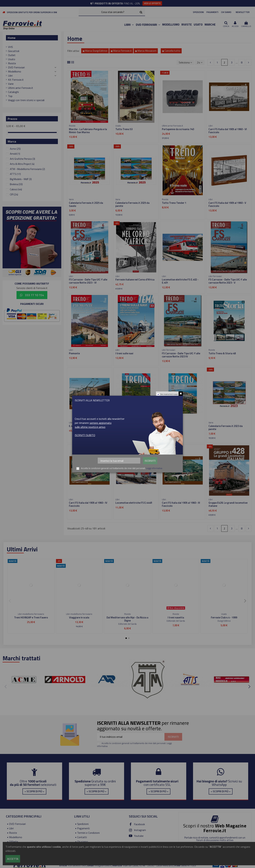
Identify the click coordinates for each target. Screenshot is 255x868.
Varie (11, 84)
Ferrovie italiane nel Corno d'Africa (135, 280)
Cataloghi (13, 92)
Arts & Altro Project (22, 164)
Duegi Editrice (224, 621)
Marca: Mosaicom (146, 51)
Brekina (16, 184)
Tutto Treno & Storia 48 (222, 353)
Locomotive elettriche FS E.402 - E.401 (180, 281)
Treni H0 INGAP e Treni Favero (31, 617)
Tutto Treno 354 (125, 426)
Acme (15, 149)
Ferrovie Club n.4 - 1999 (224, 617)
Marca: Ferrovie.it (121, 51)
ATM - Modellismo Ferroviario (27, 169)
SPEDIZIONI (198, 12)
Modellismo (15, 71)
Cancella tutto (171, 51)
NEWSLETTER (243, 12)
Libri (10, 76)
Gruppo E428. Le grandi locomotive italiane (228, 504)
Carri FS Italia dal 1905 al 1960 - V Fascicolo (227, 204)
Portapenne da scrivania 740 (178, 129)
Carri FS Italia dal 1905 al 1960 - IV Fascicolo (88, 504)
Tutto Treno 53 (124, 129)
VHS (10, 47)
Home (12, 38)
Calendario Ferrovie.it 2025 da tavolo (86, 204)
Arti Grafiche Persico (22, 159)
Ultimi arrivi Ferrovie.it (21, 88)
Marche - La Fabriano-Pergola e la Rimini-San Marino (88, 131)
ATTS (15, 174)
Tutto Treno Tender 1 (174, 203)
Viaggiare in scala (79, 617)
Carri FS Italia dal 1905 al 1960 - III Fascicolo (181, 504)
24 (200, 62)
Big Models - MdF (21, 179)
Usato (12, 59)
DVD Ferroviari (16, 67)
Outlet (12, 55)
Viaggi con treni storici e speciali (26, 100)
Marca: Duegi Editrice (95, 51)
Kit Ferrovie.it (16, 80)
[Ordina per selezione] (185, 62)
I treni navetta (176, 617)
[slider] (7, 132)
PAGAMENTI (212, 12)
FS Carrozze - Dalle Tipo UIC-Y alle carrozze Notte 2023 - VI (88, 281)
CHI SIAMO (226, 12)
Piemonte (74, 353)
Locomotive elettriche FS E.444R (134, 503)
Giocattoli (14, 51)
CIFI (14, 194)
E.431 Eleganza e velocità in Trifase (89, 426)
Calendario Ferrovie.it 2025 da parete (132, 204)
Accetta (13, 859)
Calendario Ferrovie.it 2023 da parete (226, 428)
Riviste (12, 63)
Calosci (16, 189)
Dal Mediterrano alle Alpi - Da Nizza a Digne (127, 619)
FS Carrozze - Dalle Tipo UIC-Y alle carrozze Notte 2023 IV (181, 355)
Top (10, 96)
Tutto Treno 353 (171, 426)
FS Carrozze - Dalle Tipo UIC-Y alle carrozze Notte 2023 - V (228, 281)
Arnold (15, 154)
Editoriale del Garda (127, 624)
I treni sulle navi (124, 353)
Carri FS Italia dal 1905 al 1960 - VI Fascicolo (228, 131)
